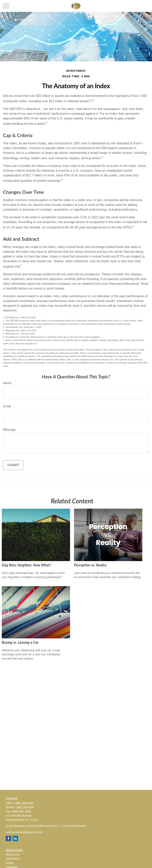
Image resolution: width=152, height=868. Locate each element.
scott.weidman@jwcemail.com (24, 832)
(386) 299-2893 (25, 807)
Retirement (12, 855)
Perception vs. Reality (90, 565)
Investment (12, 859)
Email (7, 406)
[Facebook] (8, 838)
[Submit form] (13, 465)
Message (9, 430)
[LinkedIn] (15, 838)
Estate (10, 863)
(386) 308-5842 (24, 803)
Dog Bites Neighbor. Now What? (27, 565)
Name (7, 383)
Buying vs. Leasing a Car (20, 642)
